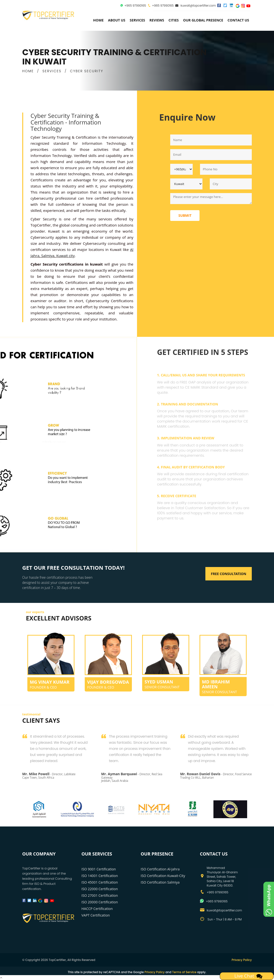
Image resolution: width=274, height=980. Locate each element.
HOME (28, 71)
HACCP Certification (97, 909)
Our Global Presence (203, 20)
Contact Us (238, 20)
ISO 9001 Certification (99, 869)
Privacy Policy (242, 960)
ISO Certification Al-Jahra (160, 869)
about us (117, 20)
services (137, 20)
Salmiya (48, 256)
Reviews (157, 20)
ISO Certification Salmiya (160, 882)
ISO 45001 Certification (100, 882)
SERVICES (52, 71)
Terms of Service (184, 972)
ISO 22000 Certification (100, 889)
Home (98, 20)
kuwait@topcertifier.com (195, 5)
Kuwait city (65, 256)
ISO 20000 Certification (100, 902)
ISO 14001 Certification (100, 876)
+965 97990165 (135, 5)
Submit (185, 215)
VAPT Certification (96, 915)
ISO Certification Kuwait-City (163, 876)
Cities (174, 20)
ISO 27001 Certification (100, 895)
